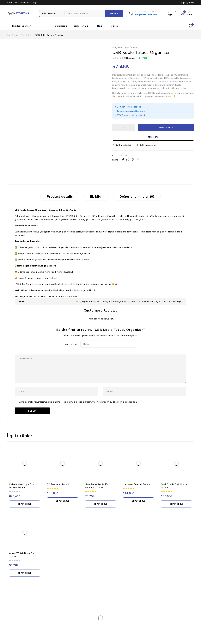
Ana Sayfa (12, 35)
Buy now (153, 137)
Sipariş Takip (188, 3)
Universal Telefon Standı (137, 484)
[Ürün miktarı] (124, 128)
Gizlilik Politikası (89, 617)
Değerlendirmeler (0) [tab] (137, 196)
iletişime (78, 290)
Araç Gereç (118, 48)
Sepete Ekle (166, 128)
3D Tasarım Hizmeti (58, 484)
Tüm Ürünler (27, 35)
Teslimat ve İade (90, 623)
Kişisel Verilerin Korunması (94, 606)
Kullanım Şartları (90, 611)
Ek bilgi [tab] (96, 196)
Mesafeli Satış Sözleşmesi (94, 628)
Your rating (72, 344)
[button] (25, 504)
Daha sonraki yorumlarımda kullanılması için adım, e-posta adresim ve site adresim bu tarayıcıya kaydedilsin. (78, 402)
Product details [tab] (60, 196)
